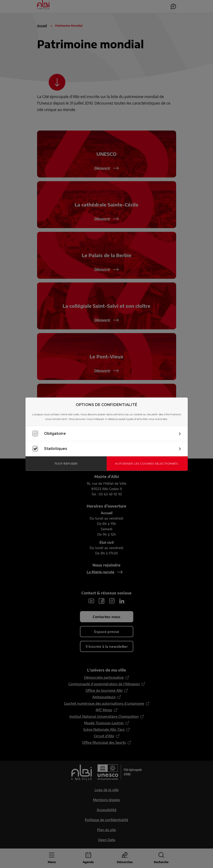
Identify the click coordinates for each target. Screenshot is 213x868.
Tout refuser (66, 463)
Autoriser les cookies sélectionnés (146, 463)
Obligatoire (55, 433)
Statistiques (56, 448)
